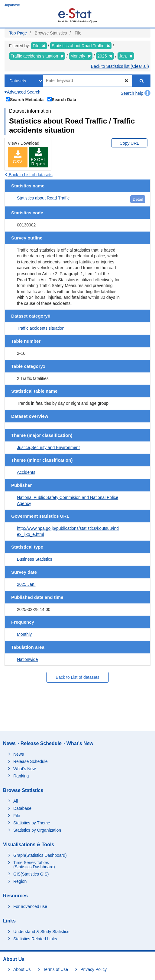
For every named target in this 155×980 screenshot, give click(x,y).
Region (20, 881)
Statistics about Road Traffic (43, 198)
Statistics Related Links (35, 939)
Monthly (24, 634)
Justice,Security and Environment (48, 447)
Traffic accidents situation (41, 328)
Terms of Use (56, 969)
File (17, 816)
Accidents (26, 472)
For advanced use (30, 906)
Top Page (18, 33)
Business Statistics (35, 559)
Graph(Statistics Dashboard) (40, 855)
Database (22, 808)
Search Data (62, 99)
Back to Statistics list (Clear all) (120, 66)
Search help (136, 93)
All (16, 801)
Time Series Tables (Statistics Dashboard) (34, 865)
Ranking (21, 776)
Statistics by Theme (32, 823)
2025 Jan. (26, 584)
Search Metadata (25, 99)
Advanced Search (23, 92)
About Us (22, 969)
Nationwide (27, 659)
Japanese (12, 5)
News (19, 754)
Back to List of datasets (29, 175)
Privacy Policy (94, 969)
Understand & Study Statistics (41, 932)
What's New (24, 769)
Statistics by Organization (37, 830)
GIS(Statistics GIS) (31, 874)
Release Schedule (31, 761)
